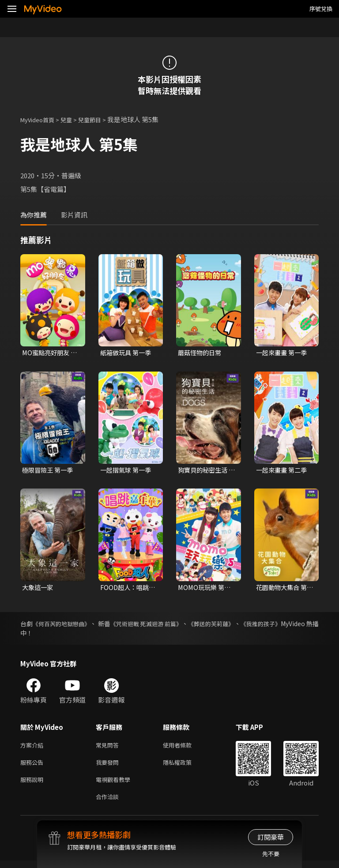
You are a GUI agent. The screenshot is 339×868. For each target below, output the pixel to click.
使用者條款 (185, 748)
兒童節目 (99, 119)
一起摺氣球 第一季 (127, 471)
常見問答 (109, 748)
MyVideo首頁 (40, 119)
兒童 (73, 119)
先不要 (271, 854)
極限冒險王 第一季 (49, 471)
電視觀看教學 (116, 785)
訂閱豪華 (271, 837)
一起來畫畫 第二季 (283, 471)
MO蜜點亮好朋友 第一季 (47, 353)
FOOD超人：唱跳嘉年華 (126, 589)
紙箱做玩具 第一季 (127, 353)
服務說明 (34, 785)
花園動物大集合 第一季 (283, 589)
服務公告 (34, 766)
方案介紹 (34, 748)
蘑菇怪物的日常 (201, 353)
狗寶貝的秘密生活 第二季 (204, 471)
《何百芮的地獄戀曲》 (68, 626)
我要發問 (109, 766)
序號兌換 (321, 9)
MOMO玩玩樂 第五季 (206, 589)
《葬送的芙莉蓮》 (241, 626)
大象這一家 (39, 589)
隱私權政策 (185, 766)
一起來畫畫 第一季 (283, 353)
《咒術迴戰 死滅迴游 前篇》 (167, 626)
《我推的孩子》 (297, 626)
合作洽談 (109, 803)
